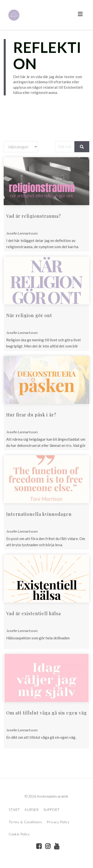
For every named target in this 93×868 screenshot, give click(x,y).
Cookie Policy (19, 834)
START (14, 810)
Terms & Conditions (25, 822)
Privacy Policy (58, 822)
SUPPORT (52, 810)
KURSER (32, 810)
